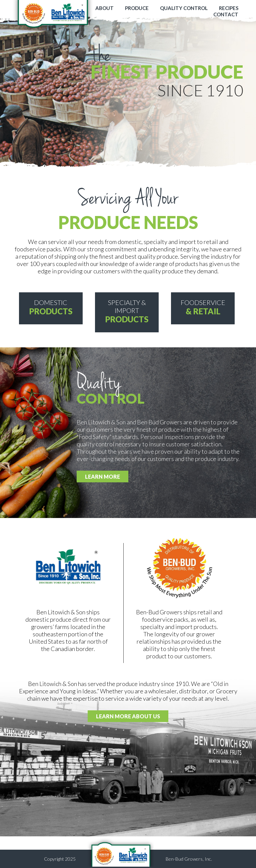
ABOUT (104, 8)
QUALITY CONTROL (184, 8)
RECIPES (229, 8)
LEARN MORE (102, 476)
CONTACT (226, 14)
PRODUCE (137, 8)
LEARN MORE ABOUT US (128, 716)
